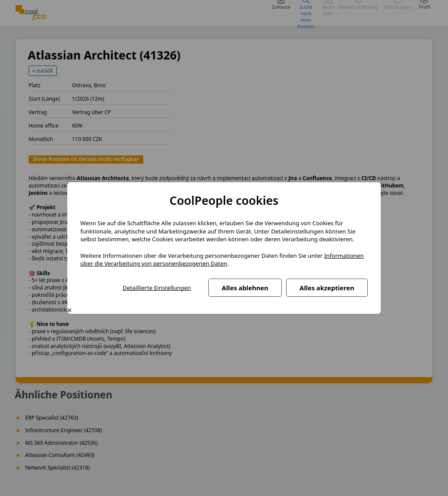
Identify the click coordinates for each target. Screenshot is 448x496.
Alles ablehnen (245, 288)
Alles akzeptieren (327, 288)
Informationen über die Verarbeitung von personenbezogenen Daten (222, 260)
